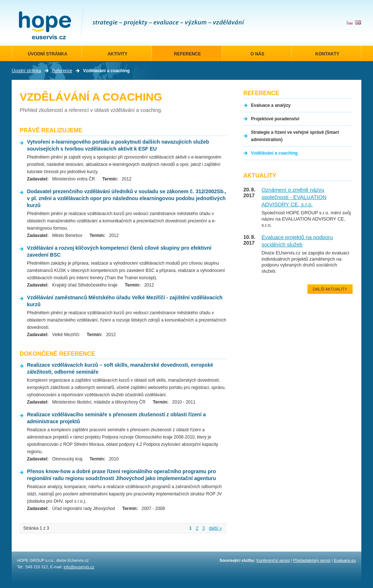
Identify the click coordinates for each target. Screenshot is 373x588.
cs (350, 22)
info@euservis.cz (79, 567)
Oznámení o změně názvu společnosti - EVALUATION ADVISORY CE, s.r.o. (294, 197)
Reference (62, 71)
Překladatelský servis (312, 560)
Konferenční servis (273, 560)
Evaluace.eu (345, 560)
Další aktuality (330, 289)
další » (215, 528)
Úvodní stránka (26, 71)
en (358, 22)
